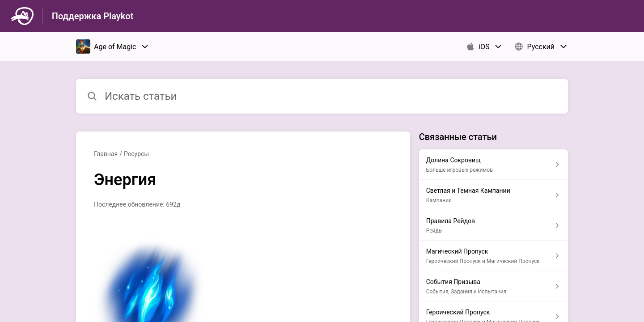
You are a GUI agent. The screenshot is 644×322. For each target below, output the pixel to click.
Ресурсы (136, 154)
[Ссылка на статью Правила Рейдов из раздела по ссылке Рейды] (494, 225)
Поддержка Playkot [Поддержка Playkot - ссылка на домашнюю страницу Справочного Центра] (93, 16)
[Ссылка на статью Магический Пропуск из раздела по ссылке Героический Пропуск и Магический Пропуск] (494, 256)
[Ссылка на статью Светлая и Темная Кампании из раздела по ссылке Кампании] (494, 195)
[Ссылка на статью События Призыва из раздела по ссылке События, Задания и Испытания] (494, 286)
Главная (106, 154)
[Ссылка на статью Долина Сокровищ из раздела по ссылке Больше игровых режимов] (494, 165)
